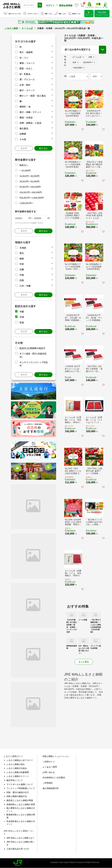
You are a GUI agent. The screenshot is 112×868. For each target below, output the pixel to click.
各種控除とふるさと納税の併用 (21, 804)
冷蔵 (22, 312)
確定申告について (15, 780)
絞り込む (43, 148)
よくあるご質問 (50, 767)
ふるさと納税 (11, 28)
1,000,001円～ (26, 203)
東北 (22, 253)
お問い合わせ (49, 772)
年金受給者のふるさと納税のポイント (21, 823)
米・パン (24, 58)
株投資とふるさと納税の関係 (20, 800)
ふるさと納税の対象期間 (18, 772)
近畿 (22, 269)
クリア (24, 148)
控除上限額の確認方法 (17, 796)
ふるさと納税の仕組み (17, 768)
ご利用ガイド (49, 762)
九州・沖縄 (25, 286)
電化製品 (24, 128)
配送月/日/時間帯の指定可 (32, 348)
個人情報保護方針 (51, 788)
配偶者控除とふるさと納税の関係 (21, 816)
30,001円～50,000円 (29, 181)
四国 (22, 280)
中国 (22, 275)
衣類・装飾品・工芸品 (30, 123)
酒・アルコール (27, 79)
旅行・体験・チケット (30, 112)
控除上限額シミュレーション (56, 756)
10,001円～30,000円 (29, 176)
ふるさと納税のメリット (18, 776)
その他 (23, 139)
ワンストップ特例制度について (21, 788)
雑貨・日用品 (26, 117)
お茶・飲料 (25, 85)
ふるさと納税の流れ (16, 764)
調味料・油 (25, 107)
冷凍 (22, 317)
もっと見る (84, 662)
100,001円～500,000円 (31, 192)
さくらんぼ (27, 28)
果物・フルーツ (27, 63)
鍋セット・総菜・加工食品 (33, 96)
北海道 (23, 248)
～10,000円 (25, 170)
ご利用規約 (48, 783)
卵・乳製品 (25, 74)
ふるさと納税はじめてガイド (20, 760)
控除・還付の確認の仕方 (18, 792)
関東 (22, 259)
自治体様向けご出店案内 (54, 778)
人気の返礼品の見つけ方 (18, 849)
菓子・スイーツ (27, 90)
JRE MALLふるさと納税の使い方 (20, 843)
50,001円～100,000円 (30, 187)
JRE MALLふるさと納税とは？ (20, 838)
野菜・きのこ (26, 68)
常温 (22, 322)
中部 (22, 264)
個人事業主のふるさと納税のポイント (21, 810)
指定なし (24, 165)
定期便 (23, 134)
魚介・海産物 (26, 52)
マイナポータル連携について (20, 784)
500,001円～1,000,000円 (32, 198)
